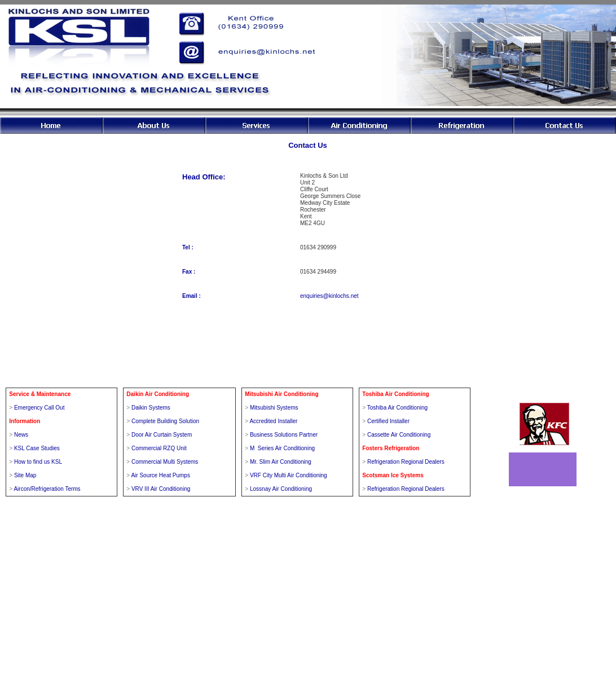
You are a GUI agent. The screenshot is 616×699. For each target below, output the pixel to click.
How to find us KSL (38, 462)
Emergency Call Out (39, 408)
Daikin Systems (151, 408)
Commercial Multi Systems (165, 462)
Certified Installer (388, 421)
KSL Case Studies (37, 448)
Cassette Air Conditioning (399, 435)
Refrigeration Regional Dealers (406, 462)
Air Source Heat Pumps (160, 475)
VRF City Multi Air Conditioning (289, 475)
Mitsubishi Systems (274, 408)
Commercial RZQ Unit (159, 448)
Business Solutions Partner (284, 435)
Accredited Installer (273, 421)
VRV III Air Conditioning (161, 489)
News (21, 435)
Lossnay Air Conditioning (281, 489)
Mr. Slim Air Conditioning (281, 462)
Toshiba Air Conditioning (397, 408)
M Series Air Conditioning (282, 448)
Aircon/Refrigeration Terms (47, 489)
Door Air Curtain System (162, 435)
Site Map (25, 475)
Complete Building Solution (165, 421)
